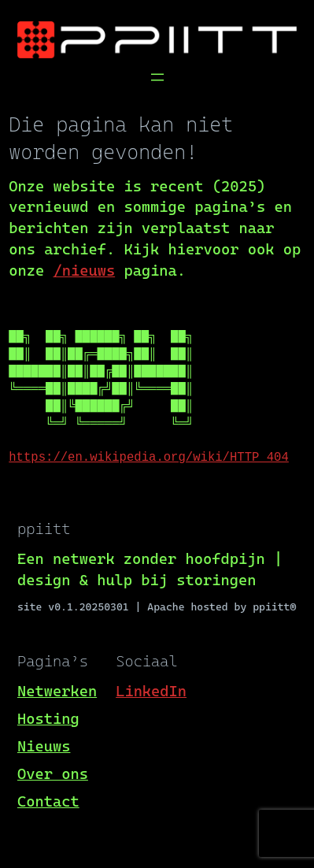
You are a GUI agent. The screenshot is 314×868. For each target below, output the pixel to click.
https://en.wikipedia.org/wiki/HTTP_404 (149, 458)
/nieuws (84, 271)
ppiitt (44, 529)
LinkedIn (151, 691)
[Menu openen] (157, 77)
